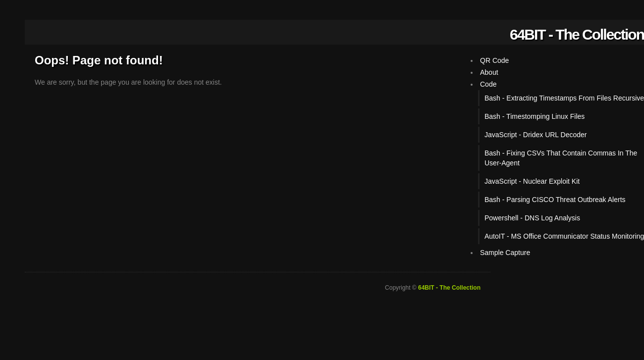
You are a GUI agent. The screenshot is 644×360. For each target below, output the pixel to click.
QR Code (494, 60)
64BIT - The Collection (577, 34)
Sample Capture (505, 253)
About (489, 72)
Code (488, 84)
